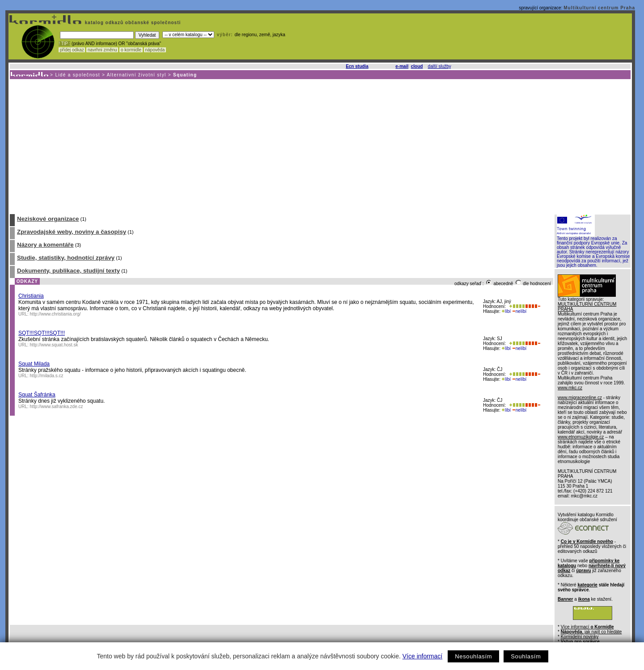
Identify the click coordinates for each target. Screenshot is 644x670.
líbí (506, 311)
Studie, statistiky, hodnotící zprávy (66, 258)
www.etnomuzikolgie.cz (581, 437)
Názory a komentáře (45, 245)
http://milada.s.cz (47, 376)
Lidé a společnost (78, 75)
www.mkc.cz (570, 388)
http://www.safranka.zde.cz (57, 407)
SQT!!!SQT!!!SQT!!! (42, 333)
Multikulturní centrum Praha (599, 8)
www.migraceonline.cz (580, 398)
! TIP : (64, 44)
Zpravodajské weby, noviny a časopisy (72, 232)
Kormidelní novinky (580, 637)
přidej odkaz (72, 50)
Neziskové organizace (48, 219)
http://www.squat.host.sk (54, 345)
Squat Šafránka (37, 395)
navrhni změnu (102, 50)
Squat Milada (34, 364)
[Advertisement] (320, 146)
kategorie (587, 585)
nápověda (155, 50)
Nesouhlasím (473, 656)
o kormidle (131, 50)
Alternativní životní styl (137, 75)
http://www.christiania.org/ (55, 314)
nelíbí (519, 311)
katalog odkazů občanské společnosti (132, 23)
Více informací (422, 656)
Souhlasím (526, 656)
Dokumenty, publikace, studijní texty (68, 271)
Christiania (31, 296)
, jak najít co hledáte (591, 632)
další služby (440, 66)
